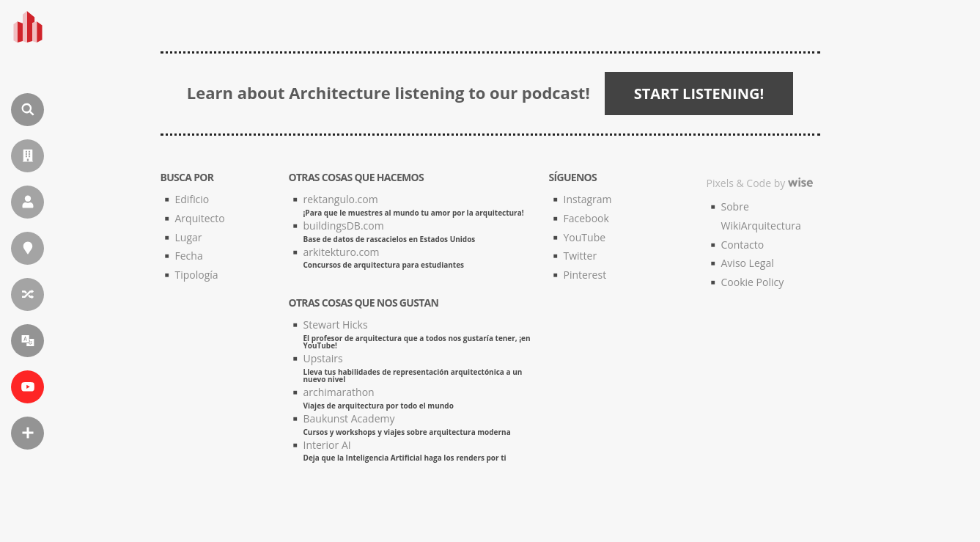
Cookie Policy (753, 282)
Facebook (586, 218)
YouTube (585, 237)
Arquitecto (200, 218)
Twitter (581, 256)
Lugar (189, 237)
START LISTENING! (699, 94)
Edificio (192, 199)
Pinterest (585, 275)
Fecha (189, 256)
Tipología (197, 275)
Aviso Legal (748, 263)
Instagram (588, 199)
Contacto (743, 245)
